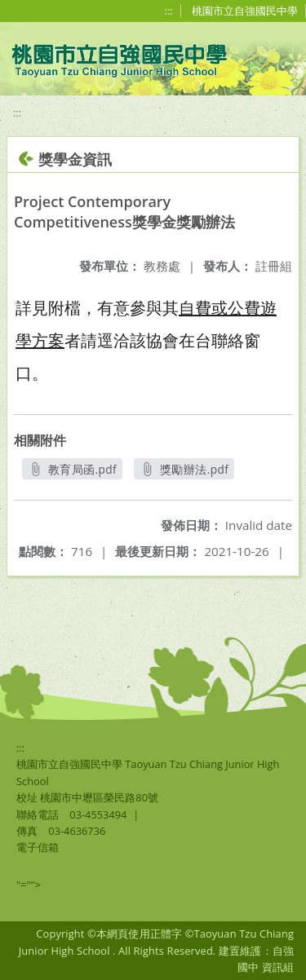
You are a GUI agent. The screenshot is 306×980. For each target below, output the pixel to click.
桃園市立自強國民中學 (245, 11)
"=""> (29, 885)
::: (169, 11)
